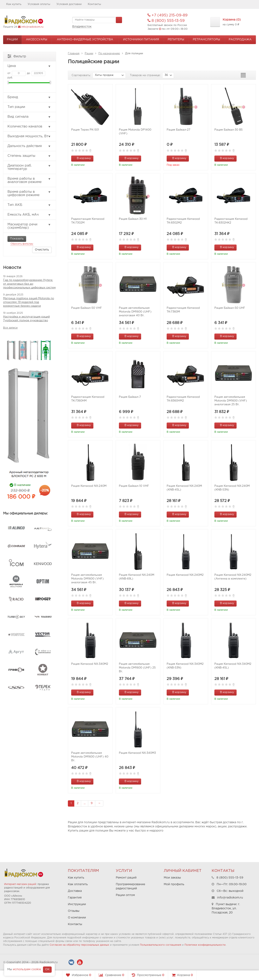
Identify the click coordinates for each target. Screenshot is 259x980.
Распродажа (240, 40)
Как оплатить (78, 884)
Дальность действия (29, 146)
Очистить (42, 250)
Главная (74, 54)
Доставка (75, 891)
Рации (12, 40)
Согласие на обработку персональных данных (79, 945)
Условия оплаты (39, 4)
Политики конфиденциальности (205, 945)
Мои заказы (172, 878)
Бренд (29, 97)
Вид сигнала (29, 117)
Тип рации (29, 107)
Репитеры (176, 40)
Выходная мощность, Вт (29, 136)
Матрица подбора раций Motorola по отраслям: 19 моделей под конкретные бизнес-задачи (29, 302)
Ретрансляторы (206, 40)
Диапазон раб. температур (29, 167)
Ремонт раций (126, 878)
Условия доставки (69, 4)
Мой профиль (174, 884)
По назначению (109, 54)
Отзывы (74, 911)
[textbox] (97, 20)
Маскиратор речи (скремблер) (29, 226)
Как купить (14, 4)
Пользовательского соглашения (161, 945)
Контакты (94, 4)
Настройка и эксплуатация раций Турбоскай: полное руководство (26, 319)
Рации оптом (125, 895)
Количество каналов (29, 127)
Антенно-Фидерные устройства (85, 40)
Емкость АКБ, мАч (29, 215)
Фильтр (17, 56)
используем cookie (27, 969)
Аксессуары (37, 40)
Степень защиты (29, 156)
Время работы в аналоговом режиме (29, 180)
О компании (77, 918)
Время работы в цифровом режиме (29, 193)
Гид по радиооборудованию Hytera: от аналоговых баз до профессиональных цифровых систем (29, 284)
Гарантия (75, 898)
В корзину (82, 158)
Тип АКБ (29, 205)
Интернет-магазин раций (20, 884)
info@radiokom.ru (32, 27)
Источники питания (141, 40)
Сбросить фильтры (22, 244)
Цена (29, 66)
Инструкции (77, 904)
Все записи (10, 328)
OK (47, 969)
